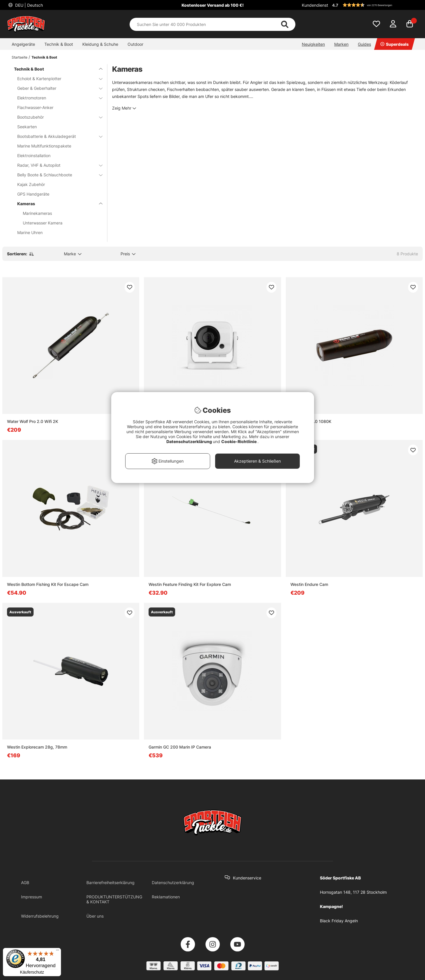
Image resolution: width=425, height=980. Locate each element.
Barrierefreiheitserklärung (110, 882)
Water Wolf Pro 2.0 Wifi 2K (33, 421)
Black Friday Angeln (339, 921)
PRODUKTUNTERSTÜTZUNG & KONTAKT (114, 899)
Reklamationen (166, 897)
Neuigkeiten (313, 44)
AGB (25, 882)
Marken (341, 44)
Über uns (95, 916)
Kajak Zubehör (31, 184)
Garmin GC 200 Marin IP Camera (180, 747)
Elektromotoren (56, 98)
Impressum (32, 897)
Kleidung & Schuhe (100, 44)
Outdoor (135, 44)
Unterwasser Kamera (43, 223)
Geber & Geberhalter (56, 88)
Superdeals (394, 44)
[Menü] (58, 951)
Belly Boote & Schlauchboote (56, 175)
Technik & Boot (59, 44)
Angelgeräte (23, 44)
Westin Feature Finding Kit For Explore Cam (190, 584)
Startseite (20, 57)
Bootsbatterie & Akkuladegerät (56, 136)
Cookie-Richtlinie (239, 441)
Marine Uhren (30, 232)
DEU (28, 5)
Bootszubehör (56, 117)
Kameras (56, 204)
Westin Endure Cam (309, 584)
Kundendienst (315, 5)
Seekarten (27, 127)
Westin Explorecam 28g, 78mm (37, 747)
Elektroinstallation (34, 156)
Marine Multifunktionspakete (44, 146)
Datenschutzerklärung (173, 882)
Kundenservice (247, 878)
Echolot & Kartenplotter (56, 79)
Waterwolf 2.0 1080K (311, 421)
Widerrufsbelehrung (40, 916)
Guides (364, 44)
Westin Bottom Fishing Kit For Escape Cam (48, 584)
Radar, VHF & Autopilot (56, 165)
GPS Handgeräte (33, 194)
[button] (374, 5)
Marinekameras (37, 213)
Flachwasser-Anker (35, 107)
